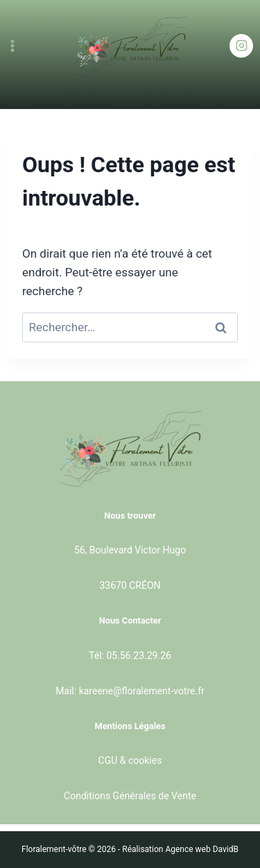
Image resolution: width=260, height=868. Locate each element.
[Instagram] (241, 46)
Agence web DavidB (202, 849)
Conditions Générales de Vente (130, 796)
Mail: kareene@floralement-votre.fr (130, 691)
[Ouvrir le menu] (13, 45)
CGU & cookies (130, 760)
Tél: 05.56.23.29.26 (130, 656)
